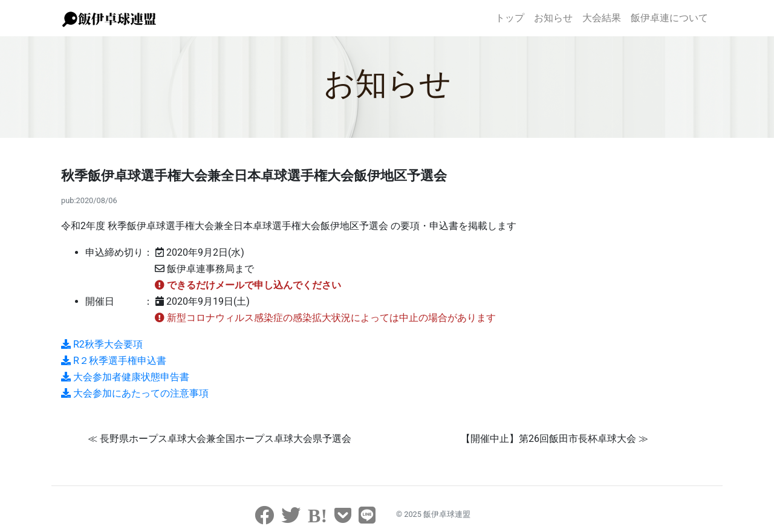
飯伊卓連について (669, 18)
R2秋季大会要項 (102, 344)
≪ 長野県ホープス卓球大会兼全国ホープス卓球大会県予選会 (220, 439)
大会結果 (602, 18)
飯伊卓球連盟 (447, 514)
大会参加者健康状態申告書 (125, 377)
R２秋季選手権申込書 (114, 361)
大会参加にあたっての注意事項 (135, 393)
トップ (510, 18)
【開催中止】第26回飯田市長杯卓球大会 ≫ (554, 439)
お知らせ (553, 18)
